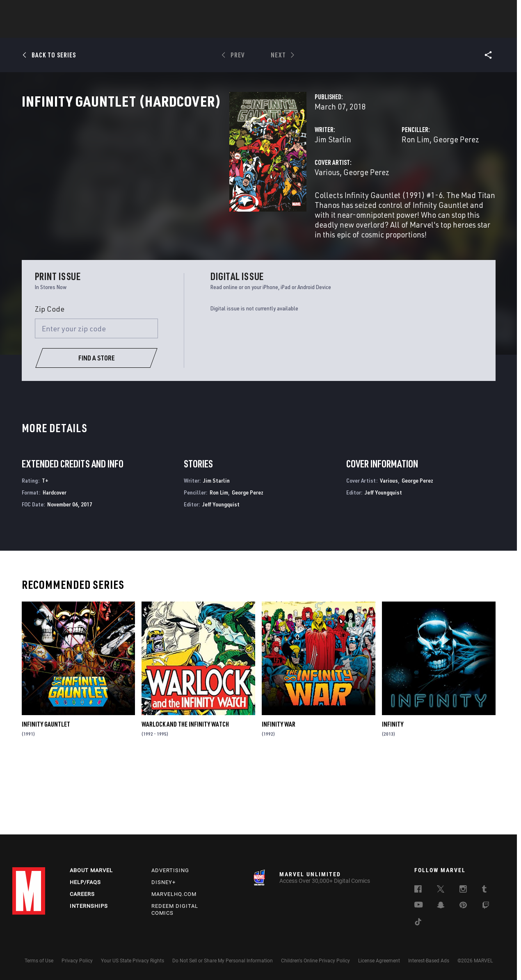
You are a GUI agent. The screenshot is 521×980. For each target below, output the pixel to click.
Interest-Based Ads (429, 961)
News (137, 29)
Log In (42, 11)
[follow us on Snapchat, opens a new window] (441, 906)
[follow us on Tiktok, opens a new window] (418, 923)
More (380, 29)
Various (182, 208)
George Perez (384, 175)
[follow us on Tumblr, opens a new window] (484, 890)
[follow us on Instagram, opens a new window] (463, 890)
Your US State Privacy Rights (133, 961)
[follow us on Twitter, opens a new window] (441, 890)
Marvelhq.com (174, 894)
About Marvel (91, 870)
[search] (494, 10)
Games (318, 29)
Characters (207, 29)
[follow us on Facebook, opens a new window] (418, 890)
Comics (167, 29)
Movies (247, 29)
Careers (82, 894)
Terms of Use (39, 961)
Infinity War (279, 793)
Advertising (170, 870)
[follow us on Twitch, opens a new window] (486, 907)
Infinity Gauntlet (46, 793)
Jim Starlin (188, 175)
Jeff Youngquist (221, 573)
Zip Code (50, 377)
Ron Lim (343, 175)
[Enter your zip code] (96, 397)
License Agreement (379, 961)
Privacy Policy (77, 961)
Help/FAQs (85, 882)
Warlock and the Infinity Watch (185, 793)
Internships (89, 906)
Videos (350, 29)
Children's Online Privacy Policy (315, 961)
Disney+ (163, 882)
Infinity (393, 793)
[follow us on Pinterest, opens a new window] (463, 906)
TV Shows (283, 29)
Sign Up (69, 11)
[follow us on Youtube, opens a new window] (419, 905)
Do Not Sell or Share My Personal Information (223, 961)
